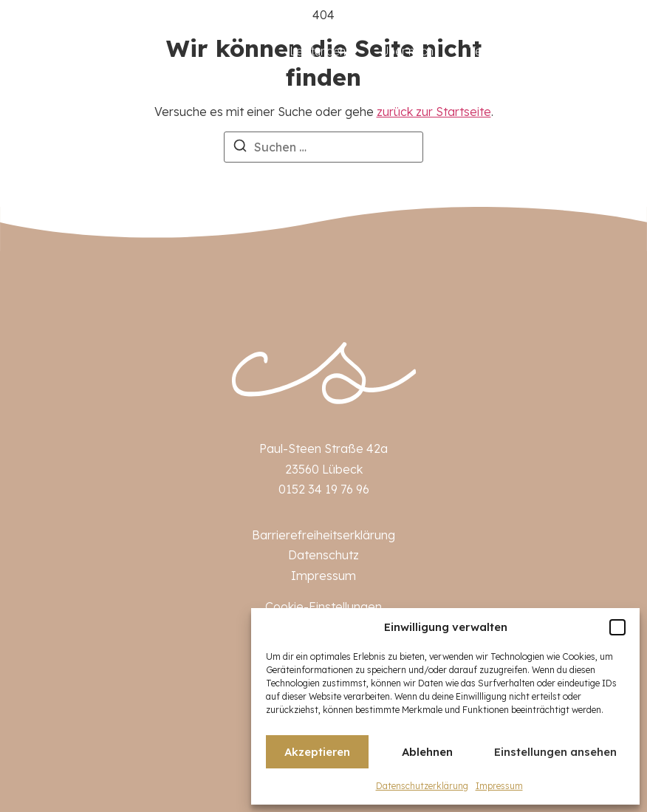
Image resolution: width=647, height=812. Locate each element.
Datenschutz (323, 555)
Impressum (499, 786)
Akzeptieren (317, 752)
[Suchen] (240, 148)
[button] (617, 627)
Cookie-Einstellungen (323, 607)
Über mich (407, 51)
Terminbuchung (508, 51)
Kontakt (603, 51)
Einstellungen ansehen (555, 752)
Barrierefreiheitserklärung (323, 535)
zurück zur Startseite (434, 112)
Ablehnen (427, 752)
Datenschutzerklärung (422, 786)
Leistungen (318, 51)
